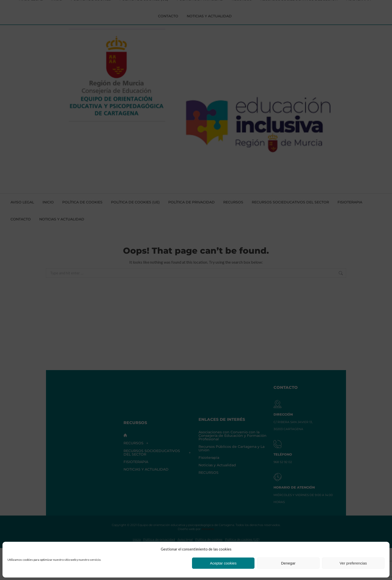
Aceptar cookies (223, 563)
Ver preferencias (353, 563)
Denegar (288, 563)
